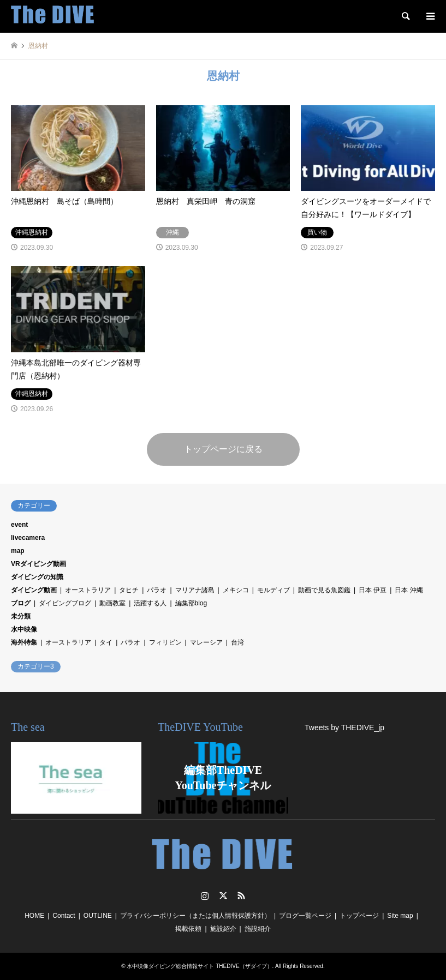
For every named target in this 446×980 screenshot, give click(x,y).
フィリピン (165, 642)
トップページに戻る (223, 449)
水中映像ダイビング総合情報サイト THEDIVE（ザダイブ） (199, 966)
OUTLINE (98, 916)
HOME (34, 916)
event (19, 525)
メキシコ (236, 590)
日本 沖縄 (409, 590)
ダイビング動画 (34, 590)
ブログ (21, 603)
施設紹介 (223, 929)
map (18, 551)
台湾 (237, 642)
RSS (241, 895)
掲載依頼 (188, 929)
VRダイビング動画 (38, 564)
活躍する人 (150, 603)
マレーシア (206, 642)
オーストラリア (88, 590)
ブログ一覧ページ (305, 916)
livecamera (28, 538)
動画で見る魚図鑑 (324, 590)
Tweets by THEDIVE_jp (344, 728)
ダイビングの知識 (37, 577)
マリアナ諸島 (195, 590)
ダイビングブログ (65, 603)
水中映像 (24, 629)
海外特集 (24, 642)
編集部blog (191, 603)
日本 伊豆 (373, 590)
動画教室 (112, 603)
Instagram (205, 895)
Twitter (223, 895)
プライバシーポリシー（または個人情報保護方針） (195, 916)
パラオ (157, 590)
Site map (400, 916)
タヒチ (129, 590)
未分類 (21, 616)
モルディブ (273, 590)
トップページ (359, 916)
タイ (106, 642)
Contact (64, 916)
